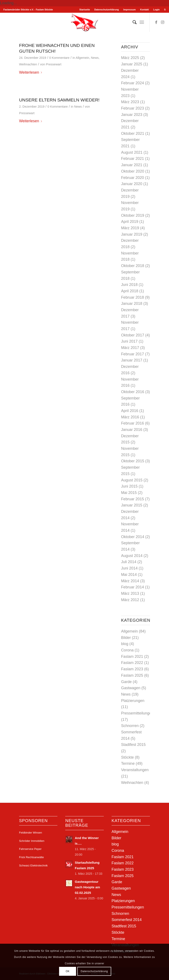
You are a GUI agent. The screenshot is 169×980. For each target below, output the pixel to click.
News (95, 58)
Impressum (130, 10)
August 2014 (132, 556)
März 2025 (130, 58)
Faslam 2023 (132, 669)
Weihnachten (28, 64)
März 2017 (130, 348)
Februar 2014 (133, 587)
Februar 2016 (133, 423)
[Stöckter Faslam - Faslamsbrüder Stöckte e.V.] (84, 22)
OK (68, 971)
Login (157, 10)
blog (125, 644)
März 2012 (130, 600)
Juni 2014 (129, 568)
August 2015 (132, 480)
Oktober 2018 (133, 266)
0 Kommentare (59, 58)
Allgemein (82, 58)
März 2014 (130, 581)
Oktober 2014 (133, 537)
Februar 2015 (133, 499)
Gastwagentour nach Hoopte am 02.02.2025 (87, 887)
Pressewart (54, 64)
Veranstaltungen (135, 770)
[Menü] (142, 22)
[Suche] (132, 22)
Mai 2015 (129, 493)
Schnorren (130, 726)
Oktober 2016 (133, 392)
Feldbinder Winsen (30, 833)
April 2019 (130, 222)
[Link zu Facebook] (156, 22)
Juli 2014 (129, 562)
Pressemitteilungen (137, 713)
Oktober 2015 (133, 461)
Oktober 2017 (133, 335)
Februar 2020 (133, 178)
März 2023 (130, 102)
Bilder (126, 638)
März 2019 (130, 228)
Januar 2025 (132, 64)
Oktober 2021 (133, 134)
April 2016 (130, 411)
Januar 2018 (132, 304)
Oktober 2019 (133, 215)
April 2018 (130, 291)
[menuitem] (85, 10)
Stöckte (127, 757)
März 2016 (130, 417)
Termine (128, 763)
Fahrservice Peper (30, 849)
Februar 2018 (133, 297)
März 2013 (130, 593)
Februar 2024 (133, 83)
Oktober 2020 (133, 171)
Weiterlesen (31, 72)
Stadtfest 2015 (133, 745)
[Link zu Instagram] (162, 22)
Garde (126, 682)
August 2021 (132, 152)
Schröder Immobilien (32, 841)
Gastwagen (131, 688)
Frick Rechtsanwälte (31, 857)
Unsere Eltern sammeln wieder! (59, 100)
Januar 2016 (132, 430)
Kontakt (145, 10)
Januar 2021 (132, 165)
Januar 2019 (132, 234)
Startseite (84, 10)
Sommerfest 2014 (127, 920)
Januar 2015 (132, 505)
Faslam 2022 (132, 663)
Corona (127, 650)
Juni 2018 (129, 285)
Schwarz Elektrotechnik (33, 865)
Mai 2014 (129, 575)
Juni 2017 (129, 341)
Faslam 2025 (132, 675)
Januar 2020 (132, 184)
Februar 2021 (133, 159)
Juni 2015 (129, 486)
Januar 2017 (132, 360)
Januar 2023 (132, 115)
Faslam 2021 (132, 657)
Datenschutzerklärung (107, 10)
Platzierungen (133, 701)
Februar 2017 (133, 354)
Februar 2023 (133, 108)
